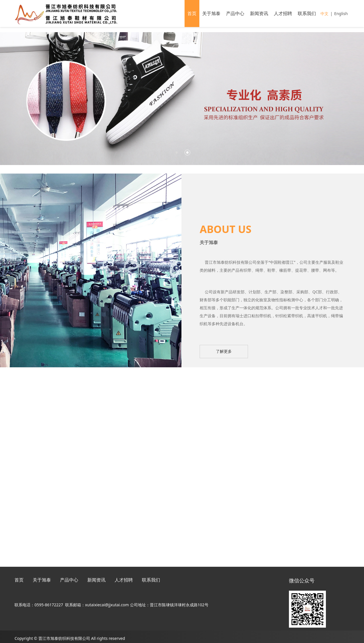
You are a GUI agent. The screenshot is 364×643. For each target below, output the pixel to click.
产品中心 (235, 13)
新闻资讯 (259, 13)
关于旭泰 (211, 13)
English (341, 14)
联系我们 (307, 13)
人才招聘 (283, 13)
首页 (192, 13)
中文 (324, 14)
